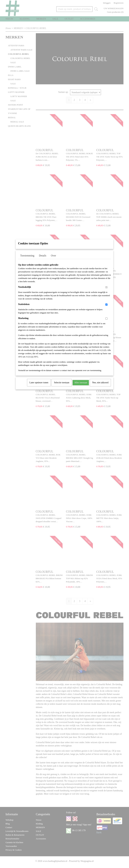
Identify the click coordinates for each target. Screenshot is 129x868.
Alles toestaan (81, 387)
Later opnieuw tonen (39, 387)
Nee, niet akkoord (100, 387)
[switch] (106, 292)
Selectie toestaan (62, 387)
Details (43, 260)
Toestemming (27, 260)
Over (53, 260)
